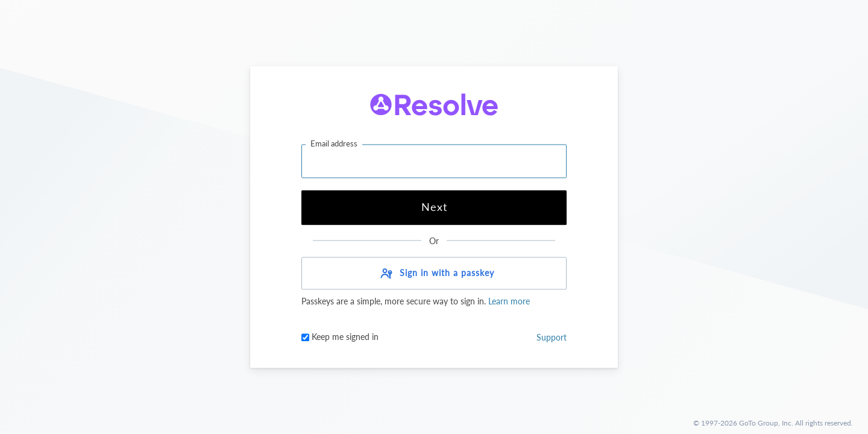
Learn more (508, 302)
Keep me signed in (340, 337)
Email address (334, 143)
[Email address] (434, 161)
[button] (434, 274)
